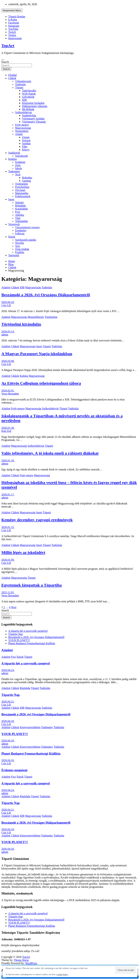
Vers (18, 246)
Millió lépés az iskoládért (23, 552)
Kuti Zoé (6, 431)
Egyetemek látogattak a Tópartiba (32, 585)
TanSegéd (14, 255)
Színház (26, 143)
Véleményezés (23, 81)
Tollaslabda (21, 221)
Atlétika (20, 215)
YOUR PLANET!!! (19, 640)
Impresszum (15, 38)
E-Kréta (13, 20)
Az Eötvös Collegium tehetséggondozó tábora (41, 383)
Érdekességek (23, 196)
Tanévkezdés (29, 91)
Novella (20, 243)
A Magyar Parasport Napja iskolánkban (37, 354)
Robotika (27, 178)
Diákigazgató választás (35, 106)
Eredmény (21, 230)
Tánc (18, 218)
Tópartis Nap (15, 634)
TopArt (8, 46)
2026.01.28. (8, 428)
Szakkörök (14, 153)
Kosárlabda (21, 209)
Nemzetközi (22, 131)
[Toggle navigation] (3, 60)
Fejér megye (22, 125)
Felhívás (20, 234)
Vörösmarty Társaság (34, 122)
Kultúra (12, 159)
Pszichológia (22, 187)
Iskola (18, 168)
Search (5, 62)
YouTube (13, 29)
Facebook (14, 23)
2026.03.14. (8, 331)
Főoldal (12, 75)
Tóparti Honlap (17, 16)
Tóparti (19, 87)
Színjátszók (21, 156)
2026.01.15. (8, 527)
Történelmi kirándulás (21, 324)
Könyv (26, 150)
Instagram (14, 26)
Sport (11, 199)
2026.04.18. (8, 302)
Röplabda (20, 206)
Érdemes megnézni (14, 770)
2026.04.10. (8, 760)
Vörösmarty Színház (33, 119)
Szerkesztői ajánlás (26, 240)
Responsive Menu (12, 10)
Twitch (12, 32)
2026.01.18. (8, 460)
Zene (18, 165)
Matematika (22, 193)
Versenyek (14, 224)
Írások (12, 237)
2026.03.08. (8, 361)
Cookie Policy (62, 974)
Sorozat (26, 140)
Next (14, 607)
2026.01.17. (8, 494)
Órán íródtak (22, 249)
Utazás (26, 137)
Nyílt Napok (29, 94)
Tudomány (14, 171)
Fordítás (20, 252)
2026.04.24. (8, 670)
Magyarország (23, 128)
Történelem (21, 184)
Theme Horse (21, 960)
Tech (18, 175)
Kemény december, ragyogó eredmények (37, 520)
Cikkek (12, 78)
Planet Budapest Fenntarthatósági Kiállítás (32, 643)
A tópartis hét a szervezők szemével (28, 631)
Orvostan (20, 190)
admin (5, 335)
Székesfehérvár (24, 112)
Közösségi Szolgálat (33, 103)
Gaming (26, 181)
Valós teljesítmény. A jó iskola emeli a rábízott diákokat (50, 453)
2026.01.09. (8, 560)
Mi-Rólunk (28, 109)
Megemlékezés (36, 317)
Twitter (12, 35)
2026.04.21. (8, 702)
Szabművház (29, 115)
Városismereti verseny (28, 227)
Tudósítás (20, 84)
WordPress (31, 963)
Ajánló (19, 134)
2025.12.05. (8, 592)
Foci (18, 212)
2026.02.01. (8, 391)
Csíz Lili (6, 305)
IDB (24, 100)
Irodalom (20, 162)
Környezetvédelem (30, 727)
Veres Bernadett (10, 394)
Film (25, 147)
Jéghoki (19, 202)
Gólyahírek (28, 97)
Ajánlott (6, 287)
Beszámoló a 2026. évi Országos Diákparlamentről (46, 295)
